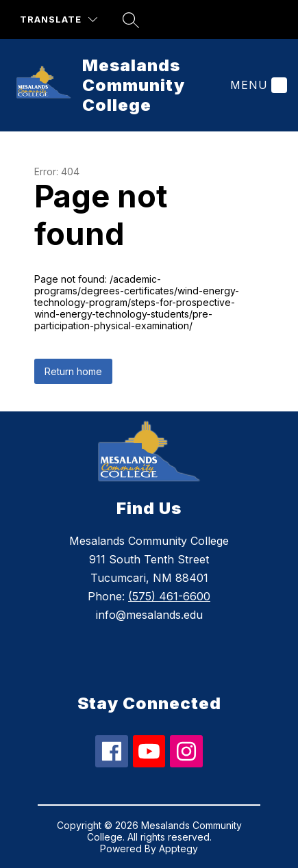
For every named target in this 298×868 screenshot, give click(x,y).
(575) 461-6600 (169, 596)
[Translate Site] (59, 20)
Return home (73, 371)
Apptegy (178, 848)
